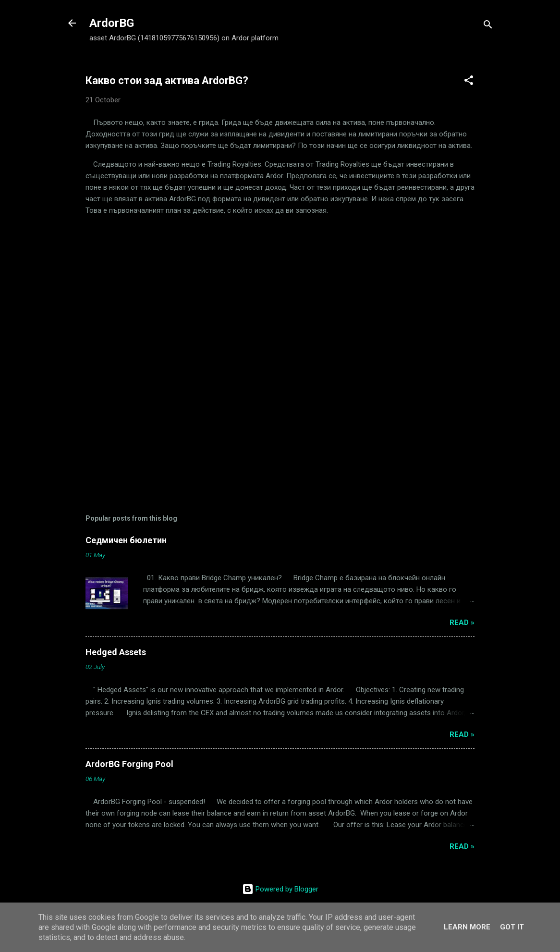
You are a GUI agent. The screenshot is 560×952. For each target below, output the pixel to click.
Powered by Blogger (280, 889)
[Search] (488, 26)
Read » (462, 622)
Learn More (467, 927)
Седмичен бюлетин (126, 540)
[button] (469, 82)
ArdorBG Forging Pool (129, 764)
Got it (512, 927)
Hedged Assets (116, 652)
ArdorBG (112, 23)
